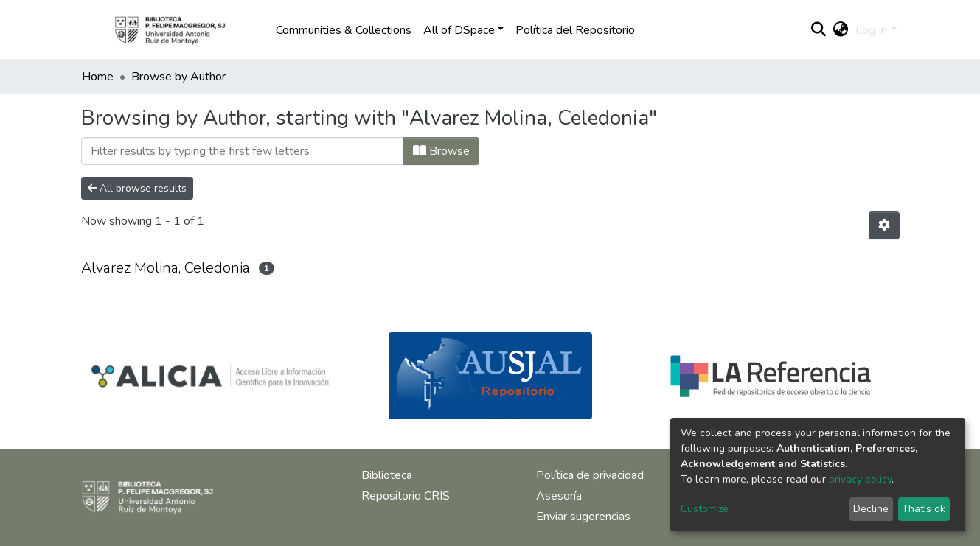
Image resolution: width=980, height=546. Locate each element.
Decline (871, 509)
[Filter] (243, 151)
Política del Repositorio (575, 30)
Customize (705, 509)
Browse (441, 151)
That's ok (924, 509)
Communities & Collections (344, 30)
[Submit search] (818, 30)
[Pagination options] (884, 225)
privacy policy (860, 479)
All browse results (137, 188)
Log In (871, 30)
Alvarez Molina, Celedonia (166, 268)
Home (98, 77)
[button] (840, 30)
